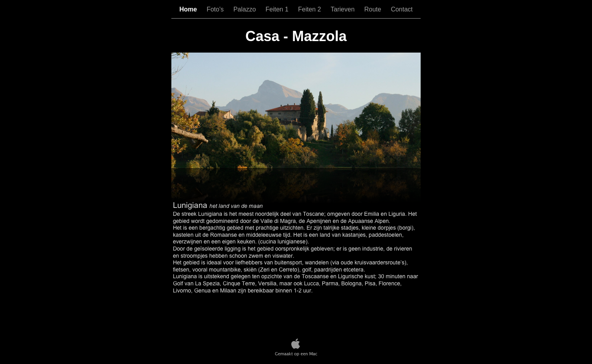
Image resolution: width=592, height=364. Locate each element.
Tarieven (344, 9)
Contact (402, 9)
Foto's (216, 9)
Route (373, 9)
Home (189, 9)
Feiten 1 (278, 9)
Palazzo (246, 9)
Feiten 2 (310, 9)
